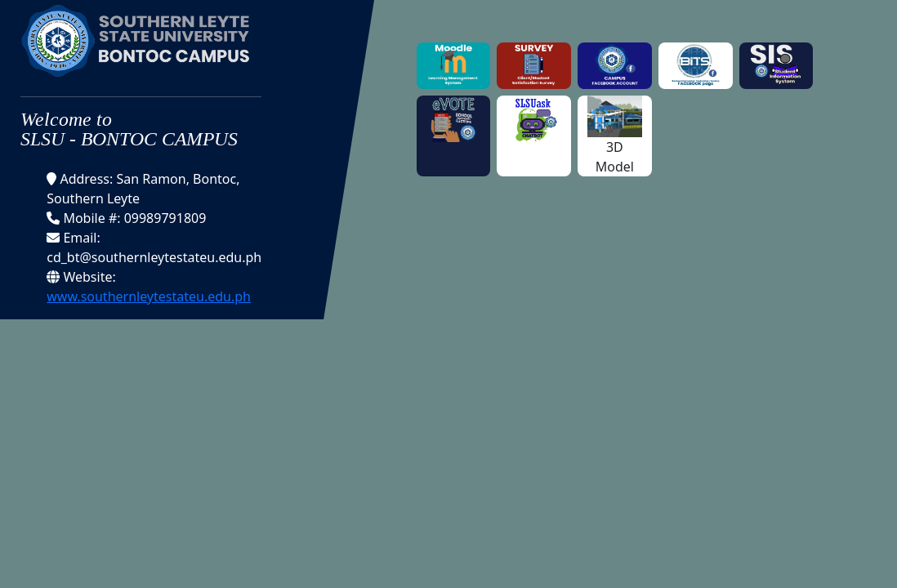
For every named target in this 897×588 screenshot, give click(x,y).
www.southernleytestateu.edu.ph (149, 296)
